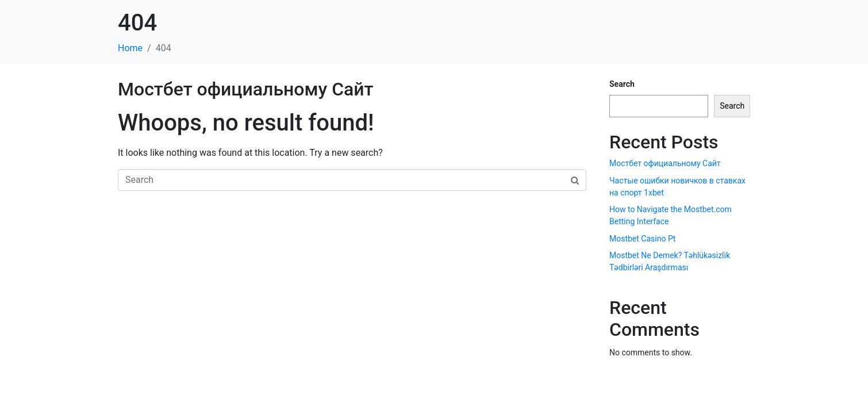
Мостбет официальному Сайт (245, 89)
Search (622, 84)
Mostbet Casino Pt (642, 239)
